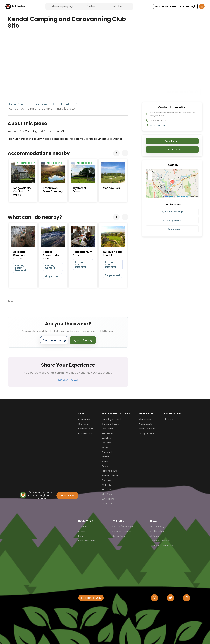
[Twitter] (170, 598)
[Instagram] (154, 598)
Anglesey (107, 485)
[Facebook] (187, 598)
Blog (80, 536)
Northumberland (110, 475)
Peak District (108, 433)
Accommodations (34, 104)
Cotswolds (107, 480)
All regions (107, 504)
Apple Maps (172, 229)
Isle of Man (107, 494)
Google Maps (172, 220)
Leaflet (169, 197)
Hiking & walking (147, 429)
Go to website (158, 125)
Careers (82, 531)
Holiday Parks (85, 433)
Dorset (105, 466)
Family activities (147, 433)
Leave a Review (68, 380)
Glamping (83, 424)
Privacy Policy (157, 527)
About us (83, 527)
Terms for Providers (160, 541)
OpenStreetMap (182, 197)
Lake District (108, 429)
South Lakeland (63, 104)
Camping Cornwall (111, 419)
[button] (165, 6)
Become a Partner (122, 531)
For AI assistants (87, 541)
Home (12, 104)
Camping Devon (110, 424)
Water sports (145, 424)
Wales (105, 447)
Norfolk (105, 457)
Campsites (84, 419)
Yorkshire (107, 438)
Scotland (106, 443)
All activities (145, 419)
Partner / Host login (123, 527)
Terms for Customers (161, 545)
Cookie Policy (157, 531)
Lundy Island (108, 499)
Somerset (107, 452)
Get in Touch (119, 536)
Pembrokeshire (110, 471)
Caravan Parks (86, 429)
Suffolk (105, 461)
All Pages (155, 536)
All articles (169, 419)
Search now (67, 495)
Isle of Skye (108, 490)
